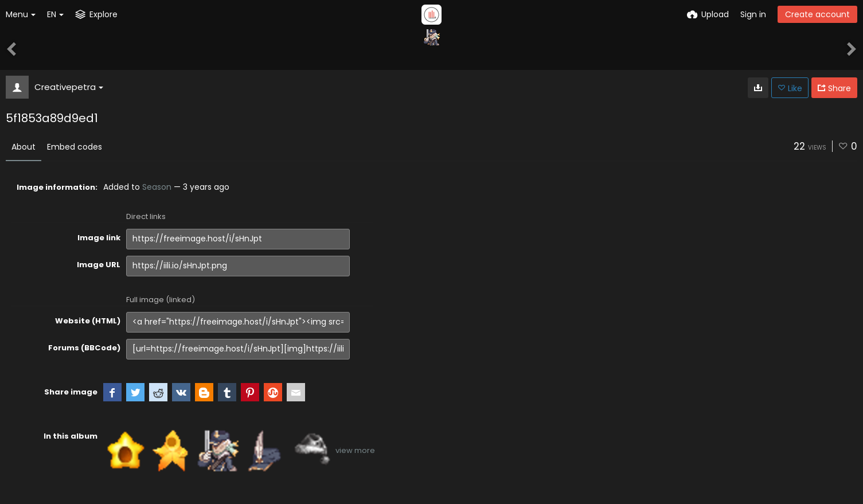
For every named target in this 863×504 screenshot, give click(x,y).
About (24, 147)
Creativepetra (69, 87)
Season (157, 187)
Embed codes (75, 147)
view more (355, 450)
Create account (817, 14)
